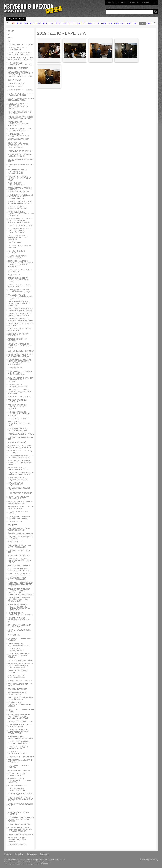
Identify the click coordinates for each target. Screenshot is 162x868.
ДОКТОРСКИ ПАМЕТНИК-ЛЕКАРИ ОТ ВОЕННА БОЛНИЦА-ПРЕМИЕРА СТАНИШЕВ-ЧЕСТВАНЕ (21, 264)
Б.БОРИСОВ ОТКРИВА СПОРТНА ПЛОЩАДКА (17, 578)
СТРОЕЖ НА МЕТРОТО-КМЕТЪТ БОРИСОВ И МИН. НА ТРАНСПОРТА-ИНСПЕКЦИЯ (21, 221)
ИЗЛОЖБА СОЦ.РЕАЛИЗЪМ (19, 574)
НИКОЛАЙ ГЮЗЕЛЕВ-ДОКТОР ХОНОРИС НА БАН (20, 726)
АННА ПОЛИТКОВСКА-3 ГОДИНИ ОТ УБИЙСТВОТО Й (21, 698)
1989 (13, 23)
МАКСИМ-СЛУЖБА (15, 87)
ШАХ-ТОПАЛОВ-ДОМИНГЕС (19, 419)
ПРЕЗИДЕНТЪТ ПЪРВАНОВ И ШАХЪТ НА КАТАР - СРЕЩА (20, 291)
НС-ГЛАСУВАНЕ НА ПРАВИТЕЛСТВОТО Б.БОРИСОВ (21, 614)
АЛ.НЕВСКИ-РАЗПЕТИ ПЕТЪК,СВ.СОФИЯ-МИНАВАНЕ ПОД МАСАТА (20, 297)
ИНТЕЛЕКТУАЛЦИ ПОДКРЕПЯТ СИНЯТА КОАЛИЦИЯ (20, 502)
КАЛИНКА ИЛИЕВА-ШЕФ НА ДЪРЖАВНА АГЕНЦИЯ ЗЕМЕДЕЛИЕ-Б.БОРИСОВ (19, 716)
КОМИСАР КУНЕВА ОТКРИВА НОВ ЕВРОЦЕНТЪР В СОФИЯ (20, 203)
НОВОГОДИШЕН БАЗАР (17, 786)
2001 (90, 23)
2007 (129, 23)
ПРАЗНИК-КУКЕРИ (15, 368)
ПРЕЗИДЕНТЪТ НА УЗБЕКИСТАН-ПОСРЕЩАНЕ (19, 644)
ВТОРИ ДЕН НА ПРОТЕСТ (18, 68)
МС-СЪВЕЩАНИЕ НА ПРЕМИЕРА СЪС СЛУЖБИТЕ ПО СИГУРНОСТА (21, 214)
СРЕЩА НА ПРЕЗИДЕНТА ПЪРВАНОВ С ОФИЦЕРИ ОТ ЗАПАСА (19, 280)
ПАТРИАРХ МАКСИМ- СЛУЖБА (20, 721)
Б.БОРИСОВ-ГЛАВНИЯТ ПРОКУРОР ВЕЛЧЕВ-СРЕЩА (19, 570)
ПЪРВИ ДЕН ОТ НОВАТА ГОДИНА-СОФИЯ (18, 49)
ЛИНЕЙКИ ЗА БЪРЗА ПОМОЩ (20, 397)
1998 (71, 23)
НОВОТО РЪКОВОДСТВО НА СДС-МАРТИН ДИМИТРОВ (19, 54)
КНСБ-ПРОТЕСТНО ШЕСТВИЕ (20, 493)
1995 (52, 23)
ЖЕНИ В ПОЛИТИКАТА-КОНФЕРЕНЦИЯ (17, 257)
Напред (155, 23)
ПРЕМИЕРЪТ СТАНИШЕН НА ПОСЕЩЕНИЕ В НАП (20, 130)
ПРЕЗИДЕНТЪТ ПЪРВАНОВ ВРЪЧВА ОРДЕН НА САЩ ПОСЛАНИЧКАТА (19, 599)
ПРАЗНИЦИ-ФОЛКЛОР (17, 845)
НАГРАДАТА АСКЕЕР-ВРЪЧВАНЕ (21, 434)
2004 (110, 23)
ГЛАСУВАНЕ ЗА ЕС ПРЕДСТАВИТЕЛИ (16, 484)
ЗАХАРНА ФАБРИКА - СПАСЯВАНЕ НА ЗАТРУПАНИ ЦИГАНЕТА (20, 780)
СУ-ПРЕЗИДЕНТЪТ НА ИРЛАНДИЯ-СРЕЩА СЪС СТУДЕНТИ (18, 237)
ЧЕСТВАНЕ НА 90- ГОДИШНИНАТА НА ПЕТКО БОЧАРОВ (19, 124)
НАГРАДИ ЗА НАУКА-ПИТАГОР (20, 151)
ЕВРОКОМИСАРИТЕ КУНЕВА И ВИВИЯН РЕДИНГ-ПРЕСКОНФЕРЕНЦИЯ (20, 373)
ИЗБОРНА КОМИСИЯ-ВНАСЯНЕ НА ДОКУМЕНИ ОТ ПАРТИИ (21, 457)
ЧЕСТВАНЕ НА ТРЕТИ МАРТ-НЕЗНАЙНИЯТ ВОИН (19, 155)
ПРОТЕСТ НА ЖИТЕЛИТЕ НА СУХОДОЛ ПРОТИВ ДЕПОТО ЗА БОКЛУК (21, 799)
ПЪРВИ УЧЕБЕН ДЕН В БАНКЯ (20, 660)
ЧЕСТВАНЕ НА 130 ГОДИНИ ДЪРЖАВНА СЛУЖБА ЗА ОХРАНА (19, 655)
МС (9, 41)
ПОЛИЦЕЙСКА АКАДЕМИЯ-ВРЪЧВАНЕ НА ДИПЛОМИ (19, 742)
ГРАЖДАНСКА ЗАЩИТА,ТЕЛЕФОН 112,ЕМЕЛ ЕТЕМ (20, 424)
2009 (142, 23)
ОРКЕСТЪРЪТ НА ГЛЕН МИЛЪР (21, 834)
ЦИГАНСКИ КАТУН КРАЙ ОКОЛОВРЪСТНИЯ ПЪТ (18, 430)
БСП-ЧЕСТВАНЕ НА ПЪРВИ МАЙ (21, 351)
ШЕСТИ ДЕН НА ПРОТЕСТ (18, 139)
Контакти (146, 2)
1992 (32, 23)
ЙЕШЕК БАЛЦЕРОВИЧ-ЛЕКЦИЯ (20, 534)
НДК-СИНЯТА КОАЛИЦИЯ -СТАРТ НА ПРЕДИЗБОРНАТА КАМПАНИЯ (20, 392)
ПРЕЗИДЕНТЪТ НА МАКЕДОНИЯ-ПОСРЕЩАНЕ (19, 135)
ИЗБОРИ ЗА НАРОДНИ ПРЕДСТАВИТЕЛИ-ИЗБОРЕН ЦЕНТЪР (19, 560)
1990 (19, 23)
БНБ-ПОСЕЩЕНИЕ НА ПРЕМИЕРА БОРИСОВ (17, 790)
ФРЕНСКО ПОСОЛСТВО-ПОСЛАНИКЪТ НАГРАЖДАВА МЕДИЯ (20, 178)
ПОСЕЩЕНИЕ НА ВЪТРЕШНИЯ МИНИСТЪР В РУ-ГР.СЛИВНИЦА (21, 59)
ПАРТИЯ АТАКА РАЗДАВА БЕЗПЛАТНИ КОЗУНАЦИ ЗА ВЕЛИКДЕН (19, 304)
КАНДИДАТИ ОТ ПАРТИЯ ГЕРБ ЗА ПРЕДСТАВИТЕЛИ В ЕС (20, 355)
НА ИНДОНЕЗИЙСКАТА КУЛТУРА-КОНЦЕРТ (17, 693)
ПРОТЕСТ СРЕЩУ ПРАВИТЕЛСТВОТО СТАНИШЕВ (21, 64)
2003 (103, 23)
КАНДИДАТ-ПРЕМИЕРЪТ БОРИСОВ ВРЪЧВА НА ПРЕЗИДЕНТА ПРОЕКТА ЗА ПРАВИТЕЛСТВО (19, 607)
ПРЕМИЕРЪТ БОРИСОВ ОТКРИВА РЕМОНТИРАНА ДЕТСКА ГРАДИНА (18, 731)
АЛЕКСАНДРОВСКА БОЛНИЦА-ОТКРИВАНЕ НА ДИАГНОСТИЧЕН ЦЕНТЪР (20, 190)
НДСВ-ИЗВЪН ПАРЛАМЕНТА (19, 566)
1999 (77, 23)
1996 (58, 23)
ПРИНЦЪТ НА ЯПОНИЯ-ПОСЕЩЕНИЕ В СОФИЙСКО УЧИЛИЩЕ (19, 414)
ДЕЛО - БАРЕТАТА (15, 542)
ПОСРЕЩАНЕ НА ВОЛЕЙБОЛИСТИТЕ (16, 649)
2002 (97, 23)
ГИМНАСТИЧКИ (14, 635)
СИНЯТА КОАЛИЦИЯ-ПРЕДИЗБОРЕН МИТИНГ (18, 479)
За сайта (121, 2)
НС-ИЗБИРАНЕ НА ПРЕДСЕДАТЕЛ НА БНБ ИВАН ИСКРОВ (20, 704)
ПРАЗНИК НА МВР (15, 522)
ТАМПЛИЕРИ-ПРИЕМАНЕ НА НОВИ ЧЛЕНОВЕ (19, 626)
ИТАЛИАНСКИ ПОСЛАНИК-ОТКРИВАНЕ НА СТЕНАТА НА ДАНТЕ (20, 346)
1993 (39, 23)
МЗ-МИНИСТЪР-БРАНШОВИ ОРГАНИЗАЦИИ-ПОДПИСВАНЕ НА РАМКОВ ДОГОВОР (20, 829)
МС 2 (10, 38)
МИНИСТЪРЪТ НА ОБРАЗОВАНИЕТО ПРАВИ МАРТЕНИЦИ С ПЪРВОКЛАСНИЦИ (18, 145)
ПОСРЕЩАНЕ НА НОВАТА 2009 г (21, 44)
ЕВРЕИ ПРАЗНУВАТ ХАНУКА (19, 824)
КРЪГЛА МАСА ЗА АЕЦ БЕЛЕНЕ (21, 681)
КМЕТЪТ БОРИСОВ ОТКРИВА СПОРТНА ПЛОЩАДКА (20, 546)
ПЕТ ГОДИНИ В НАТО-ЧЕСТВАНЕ (17, 252)
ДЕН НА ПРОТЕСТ (15, 80)
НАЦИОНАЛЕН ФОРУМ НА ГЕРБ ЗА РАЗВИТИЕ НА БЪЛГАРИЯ (21, 118)
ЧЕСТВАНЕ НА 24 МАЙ (17, 442)
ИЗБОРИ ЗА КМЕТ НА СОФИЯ (20, 770)
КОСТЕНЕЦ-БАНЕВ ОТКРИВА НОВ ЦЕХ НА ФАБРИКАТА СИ (20, 447)
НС (9, 34)
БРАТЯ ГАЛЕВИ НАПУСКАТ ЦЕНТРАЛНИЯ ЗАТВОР (19, 497)
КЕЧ (10, 809)
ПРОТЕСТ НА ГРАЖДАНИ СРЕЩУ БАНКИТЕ (18, 748)
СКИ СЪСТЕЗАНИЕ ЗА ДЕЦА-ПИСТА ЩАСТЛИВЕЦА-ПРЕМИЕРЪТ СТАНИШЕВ (20, 231)
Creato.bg (154, 860)
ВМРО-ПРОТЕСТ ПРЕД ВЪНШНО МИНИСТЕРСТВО (21, 507)
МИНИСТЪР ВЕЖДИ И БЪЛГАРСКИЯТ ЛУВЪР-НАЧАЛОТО (17, 840)
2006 (123, 23)
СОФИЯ (11, 31)
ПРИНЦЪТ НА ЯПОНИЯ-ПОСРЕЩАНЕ (18, 401)
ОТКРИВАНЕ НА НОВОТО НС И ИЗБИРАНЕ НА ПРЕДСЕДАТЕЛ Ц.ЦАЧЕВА (20, 584)
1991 (26, 23)
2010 (149, 23)
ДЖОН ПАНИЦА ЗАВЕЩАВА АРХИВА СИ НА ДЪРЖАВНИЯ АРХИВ (20, 463)
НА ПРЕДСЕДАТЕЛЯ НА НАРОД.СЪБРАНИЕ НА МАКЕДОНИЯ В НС (17, 171)
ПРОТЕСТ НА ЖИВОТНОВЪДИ (20, 226)
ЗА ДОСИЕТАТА (14, 275)
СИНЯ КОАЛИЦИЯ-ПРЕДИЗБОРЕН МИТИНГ (18, 386)
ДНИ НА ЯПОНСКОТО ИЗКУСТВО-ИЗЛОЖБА (17, 677)
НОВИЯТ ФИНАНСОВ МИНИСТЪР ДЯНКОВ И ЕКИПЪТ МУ (21, 620)
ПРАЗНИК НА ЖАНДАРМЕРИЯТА (21, 757)
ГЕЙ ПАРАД (13, 525)
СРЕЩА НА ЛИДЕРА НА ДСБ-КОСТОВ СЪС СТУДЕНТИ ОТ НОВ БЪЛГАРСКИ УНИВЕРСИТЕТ (20, 362)
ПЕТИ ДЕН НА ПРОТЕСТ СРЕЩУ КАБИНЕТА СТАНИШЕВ (21, 94)
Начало (110, 2)
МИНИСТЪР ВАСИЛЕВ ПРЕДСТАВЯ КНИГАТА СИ (18, 469)
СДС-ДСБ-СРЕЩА (15, 243)
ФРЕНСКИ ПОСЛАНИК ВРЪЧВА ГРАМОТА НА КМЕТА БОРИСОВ (21, 310)
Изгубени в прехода (32, 7)
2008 (136, 23)
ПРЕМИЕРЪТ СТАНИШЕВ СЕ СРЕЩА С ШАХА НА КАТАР (20, 315)
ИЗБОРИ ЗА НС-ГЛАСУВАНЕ (19, 555)
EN (155, 2)
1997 (65, 23)
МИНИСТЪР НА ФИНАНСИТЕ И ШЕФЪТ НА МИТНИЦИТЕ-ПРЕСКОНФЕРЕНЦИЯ (20, 666)
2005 (116, 23)
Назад (7, 23)
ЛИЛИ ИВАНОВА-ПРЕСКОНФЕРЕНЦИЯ (17, 184)
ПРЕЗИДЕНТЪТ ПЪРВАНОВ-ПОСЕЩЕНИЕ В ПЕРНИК (19, 518)
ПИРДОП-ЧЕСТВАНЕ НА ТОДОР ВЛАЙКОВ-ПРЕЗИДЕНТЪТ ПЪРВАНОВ (21, 380)
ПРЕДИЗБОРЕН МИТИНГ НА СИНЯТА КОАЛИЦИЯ (19, 529)
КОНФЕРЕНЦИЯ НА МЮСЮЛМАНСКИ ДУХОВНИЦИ (20, 737)
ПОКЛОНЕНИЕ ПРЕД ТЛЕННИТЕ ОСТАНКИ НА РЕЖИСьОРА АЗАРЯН (21, 819)
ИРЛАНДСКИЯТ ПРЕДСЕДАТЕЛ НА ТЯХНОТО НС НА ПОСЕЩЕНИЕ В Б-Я (20, 197)
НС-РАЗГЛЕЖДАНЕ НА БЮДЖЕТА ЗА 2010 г (17, 774)
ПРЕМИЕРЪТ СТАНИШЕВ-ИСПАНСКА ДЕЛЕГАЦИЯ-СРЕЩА (21, 320)
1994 (45, 23)
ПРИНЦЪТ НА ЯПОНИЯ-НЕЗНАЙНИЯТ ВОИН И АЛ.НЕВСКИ (18, 407)
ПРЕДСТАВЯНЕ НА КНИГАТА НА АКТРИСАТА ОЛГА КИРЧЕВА (21, 474)
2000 (84, 23)
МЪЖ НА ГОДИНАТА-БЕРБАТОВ (21, 794)
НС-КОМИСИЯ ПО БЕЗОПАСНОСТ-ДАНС (17, 753)
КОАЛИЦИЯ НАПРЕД (16, 83)
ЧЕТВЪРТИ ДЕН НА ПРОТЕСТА (20, 90)
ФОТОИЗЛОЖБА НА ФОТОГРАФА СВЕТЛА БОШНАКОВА (21, 99)
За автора (134, 2)
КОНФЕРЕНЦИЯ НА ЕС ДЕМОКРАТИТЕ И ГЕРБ (17, 208)
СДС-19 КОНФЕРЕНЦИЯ (18, 689)
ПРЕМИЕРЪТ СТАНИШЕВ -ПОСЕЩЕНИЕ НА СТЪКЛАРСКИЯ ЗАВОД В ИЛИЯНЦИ (18, 106)
